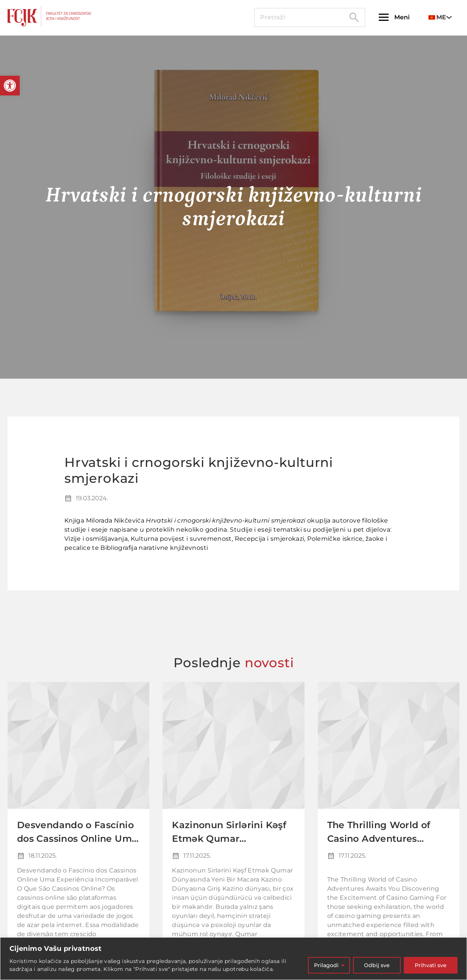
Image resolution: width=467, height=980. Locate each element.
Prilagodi (326, 965)
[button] (10, 86)
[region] (233, 959)
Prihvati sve (431, 965)
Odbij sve (377, 965)
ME (437, 17)
